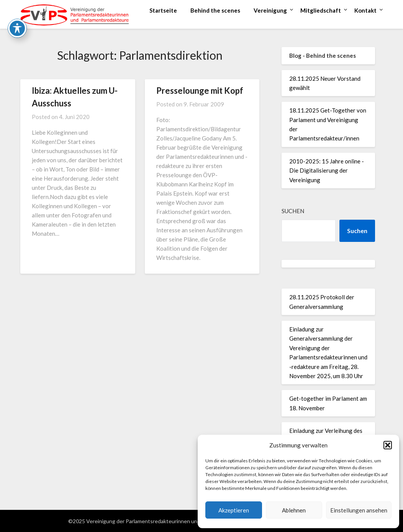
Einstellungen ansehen (359, 510)
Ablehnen (294, 510)
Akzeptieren (234, 510)
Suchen (293, 211)
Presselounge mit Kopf (200, 91)
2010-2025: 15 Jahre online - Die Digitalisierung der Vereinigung (327, 171)
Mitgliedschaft (321, 10)
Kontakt (365, 10)
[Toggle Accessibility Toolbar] (17, 11)
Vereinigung (270, 10)
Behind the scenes (215, 10)
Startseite (163, 10)
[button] (388, 445)
